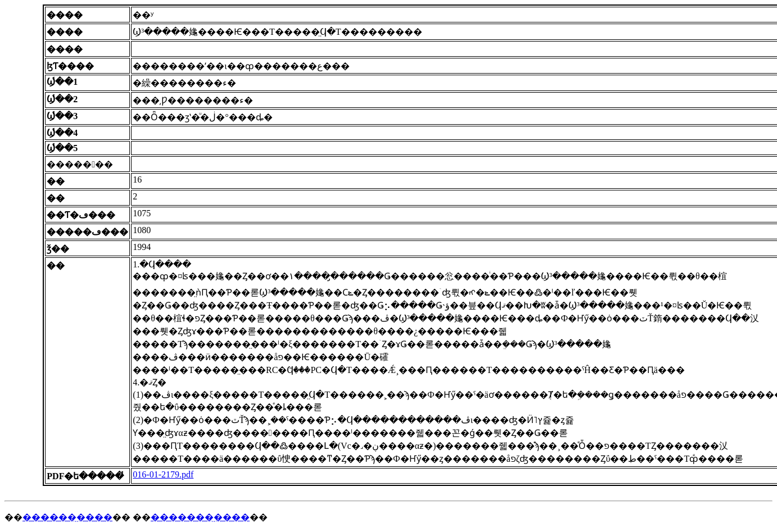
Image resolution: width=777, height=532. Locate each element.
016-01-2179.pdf (163, 474)
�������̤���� (200, 517)
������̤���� (67, 517)
